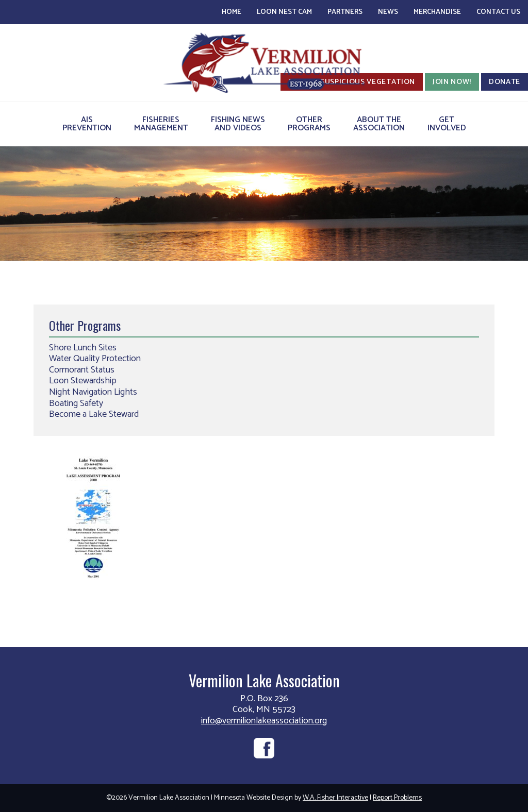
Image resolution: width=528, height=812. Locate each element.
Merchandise (437, 12)
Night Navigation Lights (93, 392)
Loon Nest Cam (284, 12)
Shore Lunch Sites (83, 348)
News (388, 12)
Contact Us (498, 12)
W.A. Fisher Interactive (335, 798)
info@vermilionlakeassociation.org (264, 721)
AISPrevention (87, 124)
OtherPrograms (309, 124)
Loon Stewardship (83, 381)
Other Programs (85, 325)
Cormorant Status (82, 370)
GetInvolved (447, 124)
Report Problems (397, 798)
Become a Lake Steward (94, 414)
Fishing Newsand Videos (238, 124)
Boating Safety (76, 403)
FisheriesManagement (161, 124)
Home (232, 12)
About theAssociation (379, 124)
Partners (345, 12)
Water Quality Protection (95, 359)
